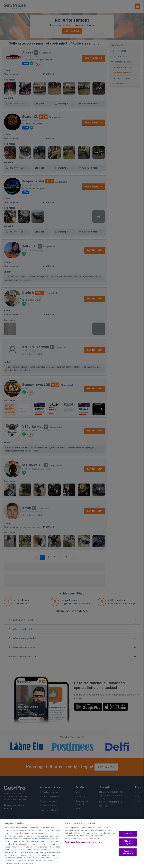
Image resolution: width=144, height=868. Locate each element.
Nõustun (128, 834)
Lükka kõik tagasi (128, 842)
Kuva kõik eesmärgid (128, 852)
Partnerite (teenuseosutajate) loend (82, 842)
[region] (72, 843)
